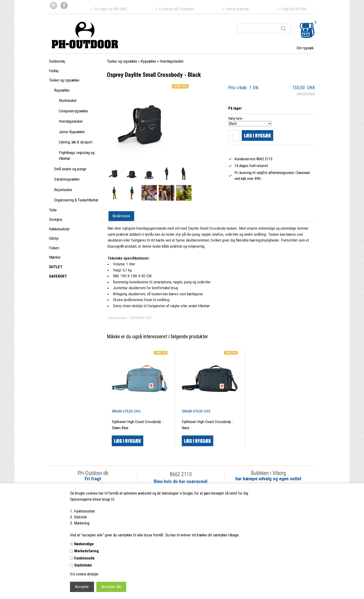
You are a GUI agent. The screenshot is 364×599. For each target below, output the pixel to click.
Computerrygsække (73, 111)
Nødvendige (84, 544)
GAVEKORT (58, 276)
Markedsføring (86, 551)
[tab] (121, 216)
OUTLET (56, 267)
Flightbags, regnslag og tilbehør (77, 156)
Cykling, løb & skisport (76, 142)
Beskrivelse (121, 216)
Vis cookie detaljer (84, 574)
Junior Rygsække (72, 132)
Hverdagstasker (71, 121)
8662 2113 (181, 474)
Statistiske (83, 565)
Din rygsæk (305, 48)
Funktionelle (84, 558)
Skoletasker (68, 100)
